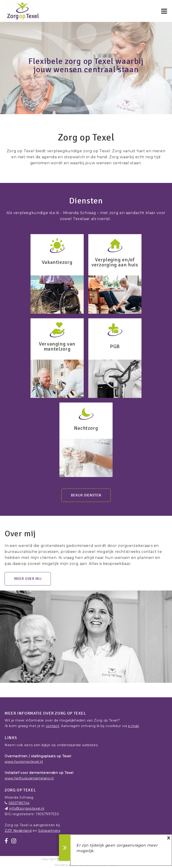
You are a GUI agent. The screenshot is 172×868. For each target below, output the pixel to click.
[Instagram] (14, 841)
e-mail (134, 726)
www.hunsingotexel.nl (24, 762)
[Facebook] (6, 841)
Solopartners (49, 831)
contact (52, 726)
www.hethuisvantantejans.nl (29, 778)
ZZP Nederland (18, 831)
